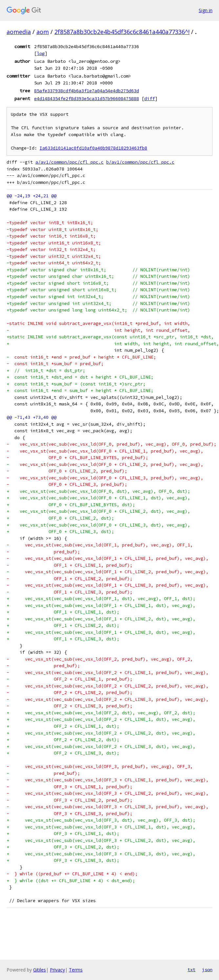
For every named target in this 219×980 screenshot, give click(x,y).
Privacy (57, 970)
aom (43, 32)
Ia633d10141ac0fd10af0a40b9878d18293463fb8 (93, 148)
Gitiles (40, 970)
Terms (76, 970)
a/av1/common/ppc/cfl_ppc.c (70, 162)
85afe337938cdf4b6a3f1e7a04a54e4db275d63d (87, 91)
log (41, 53)
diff (149, 98)
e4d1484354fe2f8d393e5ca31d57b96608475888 (87, 98)
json (207, 970)
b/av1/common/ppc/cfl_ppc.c (140, 162)
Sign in (206, 10)
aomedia (19, 32)
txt (191, 970)
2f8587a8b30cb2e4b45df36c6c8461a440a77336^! (122, 32)
